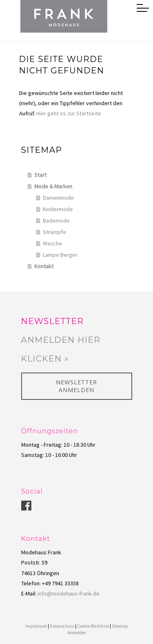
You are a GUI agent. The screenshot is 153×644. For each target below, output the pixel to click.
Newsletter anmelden (76, 386)
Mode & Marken (53, 186)
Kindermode (58, 209)
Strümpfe (54, 232)
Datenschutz (62, 626)
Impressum (36, 626)
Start (40, 175)
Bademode (56, 221)
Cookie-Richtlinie (93, 626)
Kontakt (44, 266)
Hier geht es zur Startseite (69, 113)
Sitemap (120, 626)
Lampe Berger (60, 255)
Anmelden (77, 633)
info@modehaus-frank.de (69, 593)
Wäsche (52, 243)
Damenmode (58, 198)
